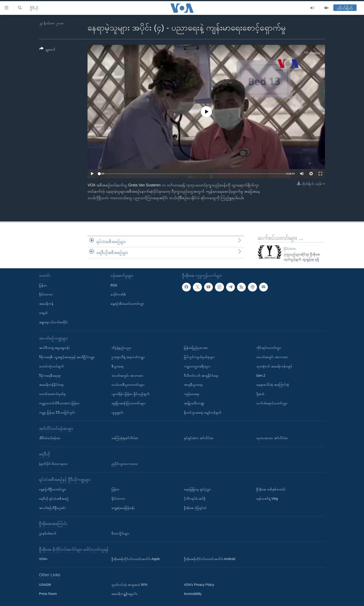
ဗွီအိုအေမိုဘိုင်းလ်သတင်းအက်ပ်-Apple (136, 559)
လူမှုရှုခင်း (117, 412)
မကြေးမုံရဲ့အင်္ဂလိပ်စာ (125, 438)
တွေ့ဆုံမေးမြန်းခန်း (123, 508)
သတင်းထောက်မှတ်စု (52, 394)
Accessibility (193, 594)
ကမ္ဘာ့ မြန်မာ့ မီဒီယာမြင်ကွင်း (57, 412)
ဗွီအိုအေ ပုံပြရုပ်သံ (195, 508)
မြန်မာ (43, 285)
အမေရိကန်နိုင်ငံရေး (51, 385)
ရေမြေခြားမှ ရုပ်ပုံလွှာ (197, 489)
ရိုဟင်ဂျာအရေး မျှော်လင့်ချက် (203, 412)
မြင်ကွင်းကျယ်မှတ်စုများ (199, 357)
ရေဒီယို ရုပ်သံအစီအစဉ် (54, 498)
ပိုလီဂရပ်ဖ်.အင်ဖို (195, 498)
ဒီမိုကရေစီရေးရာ (50, 375)
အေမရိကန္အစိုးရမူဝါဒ (124, 594)
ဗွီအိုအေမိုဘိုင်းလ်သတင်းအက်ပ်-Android (210, 559)
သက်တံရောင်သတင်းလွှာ (272, 403)
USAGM (45, 584)
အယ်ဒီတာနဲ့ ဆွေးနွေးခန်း (54, 348)
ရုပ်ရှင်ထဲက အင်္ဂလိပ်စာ (199, 438)
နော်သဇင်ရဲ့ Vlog (267, 498)
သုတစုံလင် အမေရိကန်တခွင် (274, 366)
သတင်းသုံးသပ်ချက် (51, 366)
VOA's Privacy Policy (199, 584)
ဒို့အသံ (260, 394)
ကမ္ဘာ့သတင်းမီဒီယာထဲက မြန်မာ (59, 403)
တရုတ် (43, 313)
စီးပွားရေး (118, 366)
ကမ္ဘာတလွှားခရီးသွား (197, 366)
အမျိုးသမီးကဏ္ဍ (194, 403)
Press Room (48, 594)
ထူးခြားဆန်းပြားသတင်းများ (128, 403)
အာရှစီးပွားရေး (193, 385)
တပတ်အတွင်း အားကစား (127, 375)
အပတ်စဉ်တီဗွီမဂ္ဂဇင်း (52, 508)
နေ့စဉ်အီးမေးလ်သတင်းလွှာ (127, 304)
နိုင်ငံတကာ (290, 249)
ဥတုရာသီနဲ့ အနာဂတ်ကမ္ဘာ (128, 357)
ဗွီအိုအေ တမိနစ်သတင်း (271, 489)
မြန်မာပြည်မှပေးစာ (196, 348)
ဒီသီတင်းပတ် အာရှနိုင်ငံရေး (201, 375)
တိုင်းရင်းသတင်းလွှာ (269, 348)
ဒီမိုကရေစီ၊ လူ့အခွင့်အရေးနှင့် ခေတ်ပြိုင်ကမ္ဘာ (67, 357)
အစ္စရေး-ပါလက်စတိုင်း (53, 322)
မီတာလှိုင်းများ (120, 533)
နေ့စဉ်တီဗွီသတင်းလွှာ (53, 489)
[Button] (47, 50)
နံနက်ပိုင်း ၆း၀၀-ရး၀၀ (53, 463)
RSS (114, 285)
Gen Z (261, 375)
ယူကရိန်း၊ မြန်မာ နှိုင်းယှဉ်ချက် (130, 394)
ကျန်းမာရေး (192, 394)
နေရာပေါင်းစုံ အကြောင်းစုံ (273, 385)
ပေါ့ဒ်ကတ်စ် (118, 294)
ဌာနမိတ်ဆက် (48, 533)
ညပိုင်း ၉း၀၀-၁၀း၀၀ (125, 463)
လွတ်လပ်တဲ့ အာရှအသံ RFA (129, 584)
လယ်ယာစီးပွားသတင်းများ (128, 385)
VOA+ (43, 559)
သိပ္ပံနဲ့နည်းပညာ (121, 348)
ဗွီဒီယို (34, 8)
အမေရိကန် (46, 304)
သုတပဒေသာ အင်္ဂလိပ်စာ (272, 438)
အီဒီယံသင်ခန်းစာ (50, 438)
